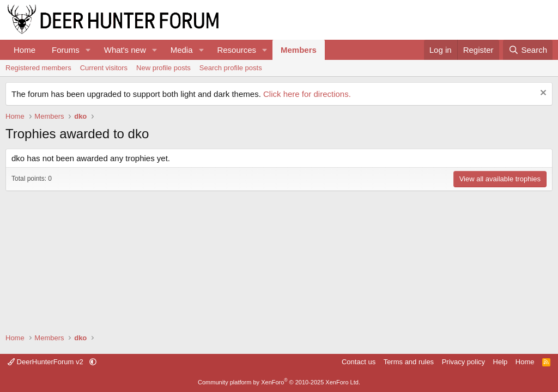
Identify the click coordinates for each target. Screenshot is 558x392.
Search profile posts (231, 68)
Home (25, 50)
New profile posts (163, 68)
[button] (88, 50)
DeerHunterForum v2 (46, 362)
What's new (125, 50)
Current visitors (104, 68)
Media (182, 50)
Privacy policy (463, 362)
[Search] (528, 50)
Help (501, 362)
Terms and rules (409, 362)
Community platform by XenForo (279, 382)
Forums (66, 50)
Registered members (38, 68)
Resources (236, 50)
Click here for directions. (307, 94)
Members (299, 50)
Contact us (359, 362)
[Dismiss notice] (542, 94)
